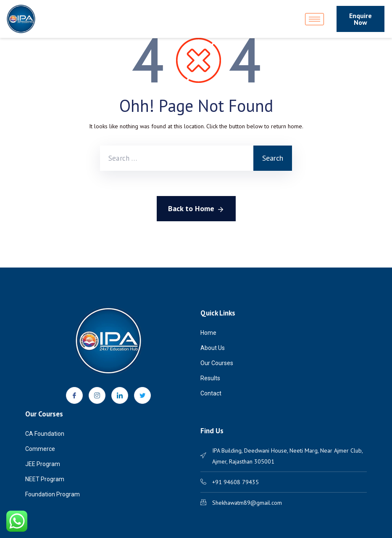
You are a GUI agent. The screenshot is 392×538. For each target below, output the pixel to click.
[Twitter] (142, 395)
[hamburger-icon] (314, 19)
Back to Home (196, 209)
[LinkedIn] (120, 395)
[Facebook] (74, 395)
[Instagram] (97, 395)
